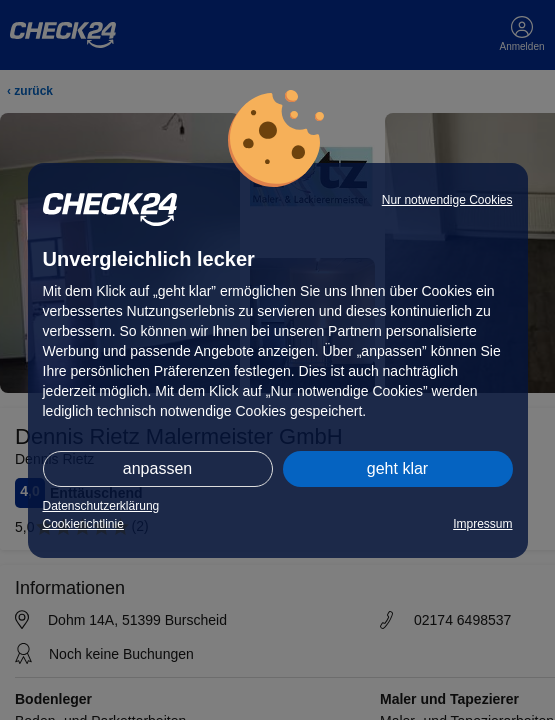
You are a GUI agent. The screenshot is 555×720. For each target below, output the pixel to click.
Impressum (482, 524)
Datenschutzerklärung (101, 506)
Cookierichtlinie (83, 524)
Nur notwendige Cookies (447, 200)
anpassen (157, 468)
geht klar (397, 468)
